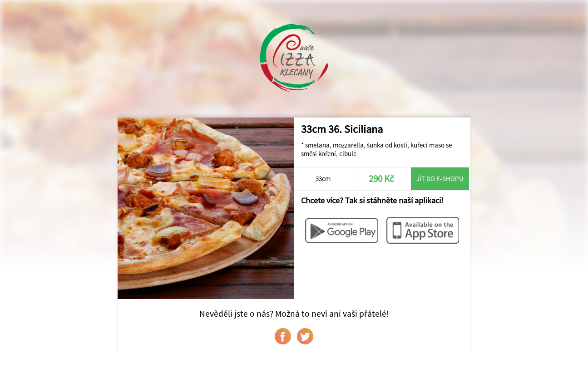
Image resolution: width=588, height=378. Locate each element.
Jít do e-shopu (440, 179)
